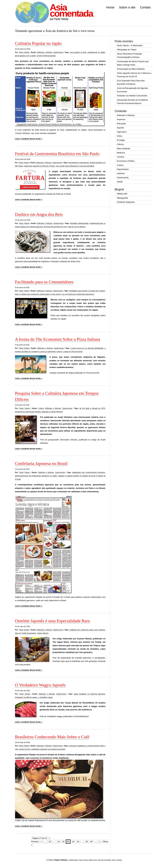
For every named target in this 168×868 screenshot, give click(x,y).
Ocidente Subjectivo (126, 202)
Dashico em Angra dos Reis (39, 214)
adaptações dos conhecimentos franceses (89, 472)
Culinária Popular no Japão (38, 43)
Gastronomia (58, 52)
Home (110, 7)
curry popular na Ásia (78, 52)
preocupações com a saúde (25, 56)
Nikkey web (122, 194)
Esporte (121, 128)
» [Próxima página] (99, 842)
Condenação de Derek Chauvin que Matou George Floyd (133, 63)
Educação (122, 124)
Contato (145, 7)
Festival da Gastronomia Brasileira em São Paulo (57, 154)
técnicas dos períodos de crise (55, 227)
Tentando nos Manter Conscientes (132, 96)
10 (50, 842)
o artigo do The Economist (73, 352)
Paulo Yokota (24, 52)
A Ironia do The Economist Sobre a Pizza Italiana (58, 339)
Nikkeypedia (123, 198)
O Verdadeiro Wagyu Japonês (40, 685)
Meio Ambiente (124, 149)
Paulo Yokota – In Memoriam (130, 45)
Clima (120, 136)
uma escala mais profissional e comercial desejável (75, 166)
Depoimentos (123, 169)
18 (73, 842)
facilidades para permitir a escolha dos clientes (87, 291)
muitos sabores (43, 633)
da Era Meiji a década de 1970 (92, 408)
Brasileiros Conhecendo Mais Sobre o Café (52, 737)
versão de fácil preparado (46, 56)
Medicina (121, 153)
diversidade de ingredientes (79, 163)
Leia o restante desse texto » (29, 139)
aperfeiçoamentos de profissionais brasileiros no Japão (36, 476)
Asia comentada (71, 10)
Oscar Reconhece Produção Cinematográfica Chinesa (130, 55)
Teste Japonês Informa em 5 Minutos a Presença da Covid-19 (134, 75)
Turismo (121, 157)
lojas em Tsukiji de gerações (26, 633)
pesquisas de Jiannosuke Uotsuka (28, 412)
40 (91, 842)
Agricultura (122, 132)
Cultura (41, 408)
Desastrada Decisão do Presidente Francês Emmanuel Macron (132, 102)
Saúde (120, 182)
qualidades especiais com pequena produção (48, 749)
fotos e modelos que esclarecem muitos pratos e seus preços (38, 294)
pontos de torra (25, 749)
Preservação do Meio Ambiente (131, 69)
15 (58, 842)
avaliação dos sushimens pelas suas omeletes (87, 630)
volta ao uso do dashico (77, 227)
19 (78, 842)
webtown (121, 173)
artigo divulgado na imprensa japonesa (89, 694)
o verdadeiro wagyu (45, 697)
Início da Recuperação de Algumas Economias (133, 90)
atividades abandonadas (79, 223)
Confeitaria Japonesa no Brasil (41, 463)
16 (63, 842)
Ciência (120, 144)
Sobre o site (127, 7)
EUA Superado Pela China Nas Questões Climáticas (131, 82)
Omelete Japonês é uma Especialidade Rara (52, 621)
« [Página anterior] (42, 842)
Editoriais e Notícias (45, 52)
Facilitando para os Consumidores (44, 282)
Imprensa (121, 119)
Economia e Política (126, 161)
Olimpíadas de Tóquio (127, 50)
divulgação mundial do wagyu (26, 697)
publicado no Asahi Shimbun (52, 412)
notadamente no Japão (96, 52)
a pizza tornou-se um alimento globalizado (87, 348)
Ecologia (121, 140)
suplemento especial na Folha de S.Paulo (39, 166)
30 (87, 842)
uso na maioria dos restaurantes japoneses (78, 294)
